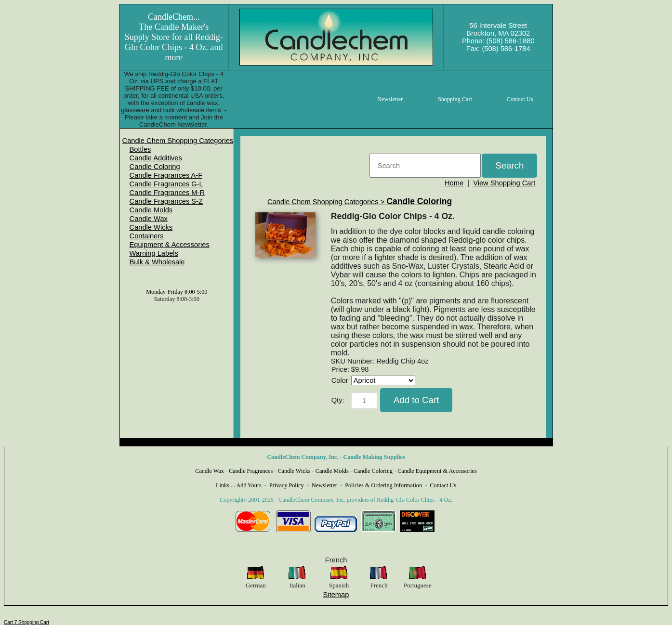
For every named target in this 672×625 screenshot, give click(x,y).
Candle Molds (151, 210)
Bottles (140, 149)
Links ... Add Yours (239, 485)
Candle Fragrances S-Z (166, 201)
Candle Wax (149, 219)
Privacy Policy (287, 485)
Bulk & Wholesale (157, 262)
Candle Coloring (155, 167)
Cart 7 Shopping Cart (26, 622)
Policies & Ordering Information (383, 485)
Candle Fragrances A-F (166, 175)
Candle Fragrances (251, 471)
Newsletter (324, 485)
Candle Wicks (151, 227)
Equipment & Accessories (170, 245)
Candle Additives (156, 158)
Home (454, 183)
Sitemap (336, 595)
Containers (147, 236)
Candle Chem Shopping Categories (178, 141)
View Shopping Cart (504, 183)
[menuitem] (178, 141)
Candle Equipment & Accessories (437, 471)
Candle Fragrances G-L (166, 184)
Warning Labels (154, 253)
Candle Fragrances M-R (167, 193)
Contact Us (443, 485)
